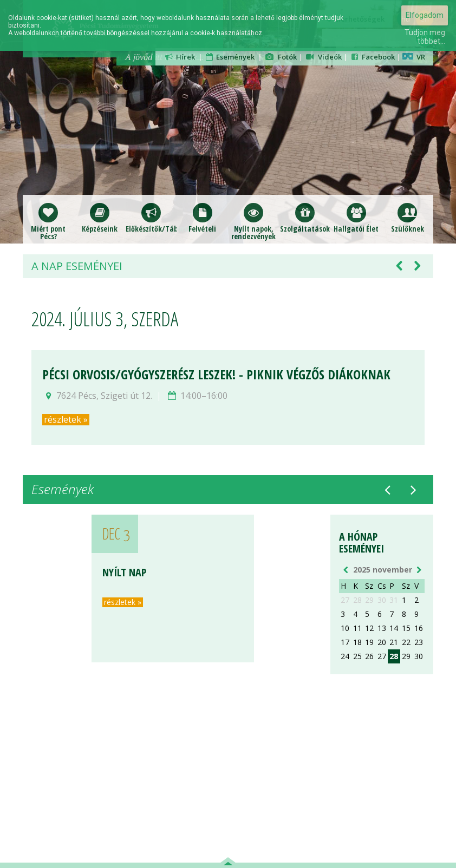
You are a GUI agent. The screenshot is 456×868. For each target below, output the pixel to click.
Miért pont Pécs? (48, 222)
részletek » (66, 420)
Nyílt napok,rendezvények (253, 222)
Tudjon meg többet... (425, 37)
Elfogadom (425, 15)
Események (230, 57)
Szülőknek (408, 218)
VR (414, 57)
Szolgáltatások (305, 218)
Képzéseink (100, 218)
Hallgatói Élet (356, 218)
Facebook (372, 57)
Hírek (179, 57)
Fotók (280, 57)
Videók (323, 57)
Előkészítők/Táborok (151, 218)
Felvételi (202, 218)
